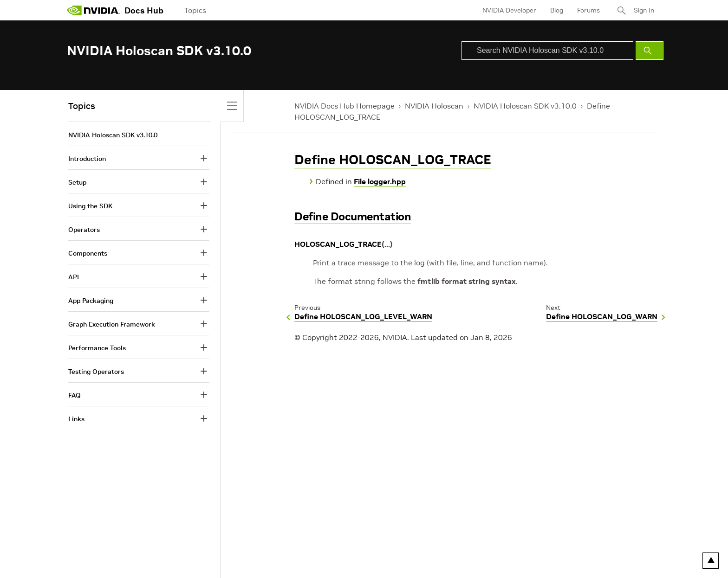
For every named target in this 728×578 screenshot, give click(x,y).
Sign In (644, 10)
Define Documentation (353, 216)
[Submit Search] (650, 51)
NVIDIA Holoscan (434, 106)
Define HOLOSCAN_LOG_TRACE (393, 160)
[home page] (93, 10)
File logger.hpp (380, 181)
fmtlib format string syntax (467, 281)
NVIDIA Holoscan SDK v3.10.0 (525, 106)
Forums (588, 10)
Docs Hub (144, 10)
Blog (557, 10)
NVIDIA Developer (509, 10)
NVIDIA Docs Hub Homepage (344, 106)
